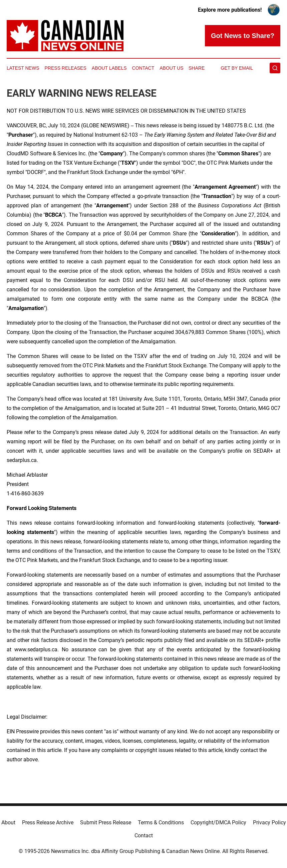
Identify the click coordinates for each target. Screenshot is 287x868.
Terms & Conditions (161, 822)
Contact (143, 68)
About (8, 822)
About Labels (109, 68)
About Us (171, 68)
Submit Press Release (106, 822)
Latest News (23, 68)
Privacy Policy (269, 822)
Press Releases (66, 68)
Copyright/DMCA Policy (218, 822)
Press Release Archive (48, 822)
